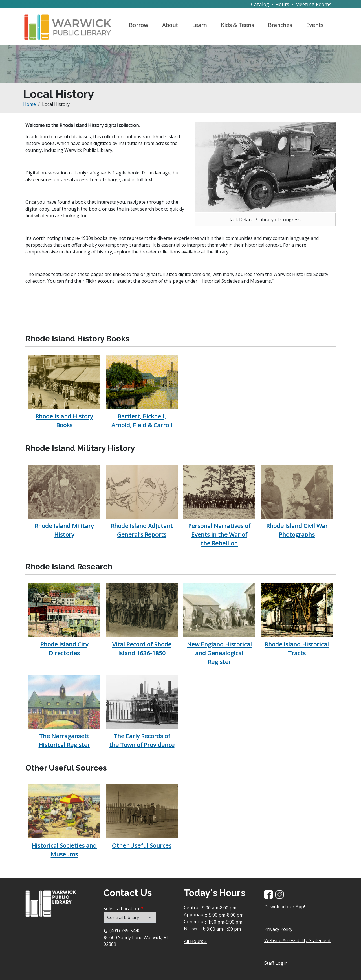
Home (29, 104)
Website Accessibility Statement (298, 940)
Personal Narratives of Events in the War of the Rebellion (219, 534)
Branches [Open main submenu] (280, 25)
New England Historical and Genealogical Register (219, 653)
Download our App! (285, 907)
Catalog (260, 4)
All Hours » (195, 941)
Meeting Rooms (313, 4)
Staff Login (276, 963)
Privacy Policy (278, 929)
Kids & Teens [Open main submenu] (237, 25)
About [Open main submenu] (170, 25)
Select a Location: (122, 909)
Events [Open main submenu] (315, 25)
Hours (282, 4)
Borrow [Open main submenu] (138, 25)
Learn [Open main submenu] (199, 25)
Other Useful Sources (142, 845)
